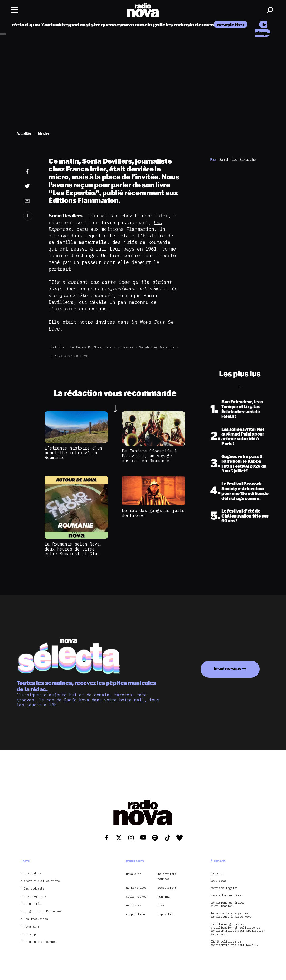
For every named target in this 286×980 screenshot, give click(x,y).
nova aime (135, 24)
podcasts (82, 24)
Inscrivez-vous (227, 669)
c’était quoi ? (28, 24)
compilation (135, 914)
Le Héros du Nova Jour (91, 347)
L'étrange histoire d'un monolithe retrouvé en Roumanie (73, 453)
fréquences (108, 24)
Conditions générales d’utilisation (227, 905)
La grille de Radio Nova (43, 911)
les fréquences (36, 919)
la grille (156, 24)
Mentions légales (224, 888)
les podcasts (34, 889)
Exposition (166, 914)
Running (164, 897)
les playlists (35, 896)
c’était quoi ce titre (42, 881)
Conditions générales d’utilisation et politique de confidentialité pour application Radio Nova (238, 929)
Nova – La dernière (226, 895)
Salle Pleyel (136, 897)
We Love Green (137, 888)
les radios (178, 24)
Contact (216, 873)
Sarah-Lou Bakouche (157, 347)
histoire (56, 347)
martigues (134, 905)
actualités (57, 24)
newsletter (231, 24)
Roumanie (125, 347)
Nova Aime (134, 874)
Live (161, 905)
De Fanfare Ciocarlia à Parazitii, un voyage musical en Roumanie (149, 456)
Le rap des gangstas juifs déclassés (153, 513)
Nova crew (218, 881)
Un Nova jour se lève (68, 356)
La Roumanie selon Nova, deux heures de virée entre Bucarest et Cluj (73, 549)
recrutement (167, 888)
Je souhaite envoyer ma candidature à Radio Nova (231, 915)
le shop (30, 934)
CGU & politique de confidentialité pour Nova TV (234, 943)
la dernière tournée (213, 24)
